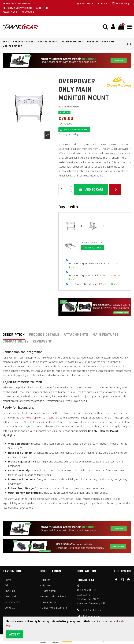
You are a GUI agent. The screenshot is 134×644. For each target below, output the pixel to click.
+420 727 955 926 (91, 610)
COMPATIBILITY (16, 342)
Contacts (28, 12)
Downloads (10, 12)
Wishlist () (122, 4)
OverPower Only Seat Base (83, 285)
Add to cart (91, 190)
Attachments (76, 335)
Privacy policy (49, 603)
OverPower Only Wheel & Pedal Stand (87, 276)
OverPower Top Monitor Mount (37, 418)
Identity (46, 580)
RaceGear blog (13, 603)
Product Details (44, 335)
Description (14, 335)
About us (42, 8)
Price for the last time (74, 130)
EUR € (103, 4)
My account (48, 586)
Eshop (8, 586)
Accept (14, 634)
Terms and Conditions (17, 4)
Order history (49, 592)
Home (8, 580)
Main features (106, 335)
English (85, 4)
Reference (64, 107)
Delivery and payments (18, 8)
